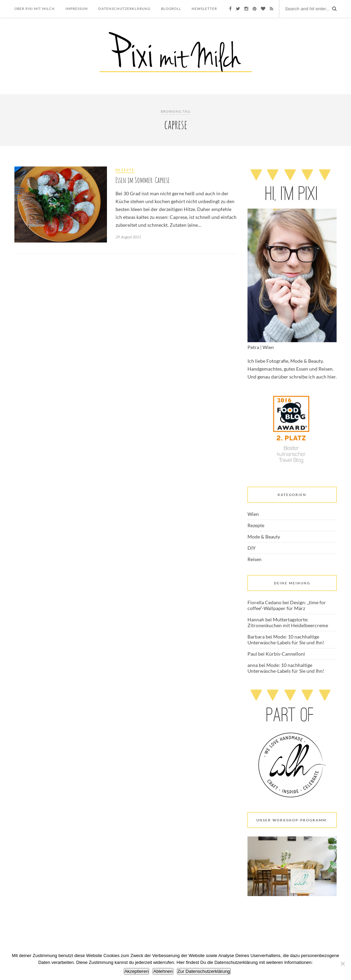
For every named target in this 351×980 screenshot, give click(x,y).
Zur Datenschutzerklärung (204, 971)
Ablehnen (163, 971)
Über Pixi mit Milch (35, 9)
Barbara (256, 637)
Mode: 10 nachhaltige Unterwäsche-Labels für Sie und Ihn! (286, 640)
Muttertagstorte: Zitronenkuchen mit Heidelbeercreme (288, 622)
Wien (253, 514)
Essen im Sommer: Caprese (143, 180)
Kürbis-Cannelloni (285, 654)
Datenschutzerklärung (124, 9)
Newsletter (204, 9)
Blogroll (171, 9)
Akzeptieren (136, 971)
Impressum (77, 9)
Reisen (255, 559)
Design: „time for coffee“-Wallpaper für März (287, 605)
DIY (252, 548)
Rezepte (125, 170)
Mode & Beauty (264, 537)
